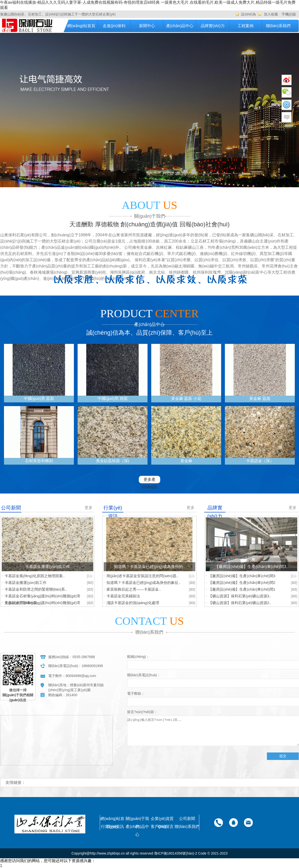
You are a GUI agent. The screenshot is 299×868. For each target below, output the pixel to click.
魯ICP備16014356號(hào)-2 (176, 853)
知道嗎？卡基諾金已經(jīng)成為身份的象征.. (144, 583)
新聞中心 (147, 26)
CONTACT (149, 621)
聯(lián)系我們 (278, 26)
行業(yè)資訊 (112, 827)
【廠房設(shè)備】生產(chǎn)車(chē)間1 (242, 589)
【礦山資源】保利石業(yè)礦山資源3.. (240, 596)
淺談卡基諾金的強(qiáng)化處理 (133, 603)
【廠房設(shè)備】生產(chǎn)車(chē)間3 (242, 576)
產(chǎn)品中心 (180, 26)
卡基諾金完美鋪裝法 (123, 596)
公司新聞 (187, 819)
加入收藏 (271, 14)
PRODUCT (149, 313)
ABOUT (150, 205)
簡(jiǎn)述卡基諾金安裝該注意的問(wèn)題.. (142, 576)
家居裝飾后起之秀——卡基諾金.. (134, 589)
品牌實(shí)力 (213, 26)
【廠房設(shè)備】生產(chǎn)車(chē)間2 (242, 583)
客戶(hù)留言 (162, 827)
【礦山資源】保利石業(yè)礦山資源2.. (240, 603)
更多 (89, 508)
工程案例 (246, 26)
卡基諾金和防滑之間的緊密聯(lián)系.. (36, 589)
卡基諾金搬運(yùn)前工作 (25, 583)
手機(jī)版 (289, 14)
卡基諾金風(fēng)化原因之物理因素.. (35, 576)
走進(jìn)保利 (114, 26)
